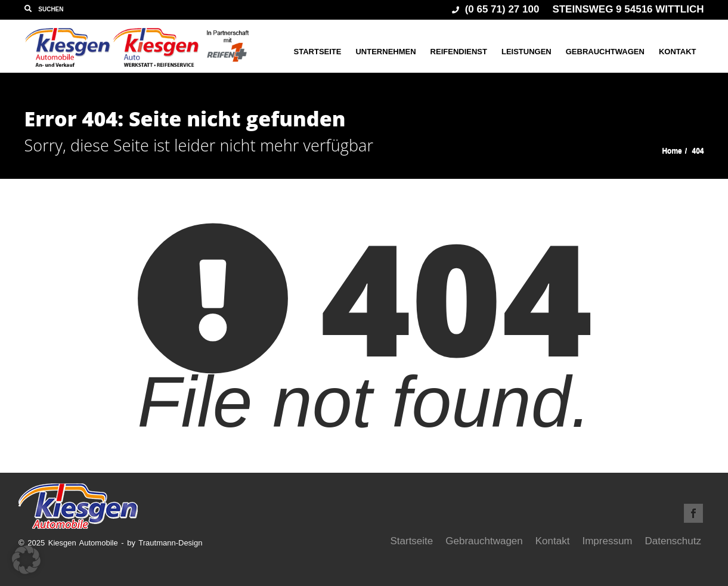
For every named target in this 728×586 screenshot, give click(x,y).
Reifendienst (459, 52)
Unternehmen (385, 52)
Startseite (318, 52)
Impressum (607, 541)
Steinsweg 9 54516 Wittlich (628, 9)
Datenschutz (673, 541)
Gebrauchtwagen (605, 52)
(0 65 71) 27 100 (495, 9)
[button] (26, 560)
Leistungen (526, 52)
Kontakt (678, 52)
